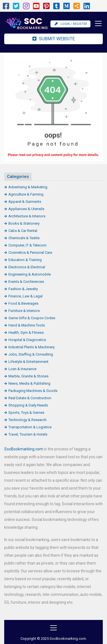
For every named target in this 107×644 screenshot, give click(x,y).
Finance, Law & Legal (25, 296)
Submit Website (54, 39)
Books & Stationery (24, 223)
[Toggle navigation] (97, 23)
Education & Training (25, 260)
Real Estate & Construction (30, 398)
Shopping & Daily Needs (28, 405)
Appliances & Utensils (26, 209)
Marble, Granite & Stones (28, 376)
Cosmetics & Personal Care (30, 252)
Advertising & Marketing (28, 187)
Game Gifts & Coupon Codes (32, 318)
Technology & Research (27, 420)
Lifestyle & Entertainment (28, 362)
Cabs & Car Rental (23, 231)
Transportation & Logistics (30, 427)
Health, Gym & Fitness (26, 332)
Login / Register (71, 24)
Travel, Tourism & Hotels (28, 434)
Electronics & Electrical (27, 267)
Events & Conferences (26, 282)
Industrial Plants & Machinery (32, 347)
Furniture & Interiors (24, 311)
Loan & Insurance (22, 369)
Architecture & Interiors (27, 216)
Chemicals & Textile (24, 238)
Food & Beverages (23, 303)
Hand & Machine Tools (27, 325)
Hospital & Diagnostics (27, 340)
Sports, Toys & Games (26, 413)
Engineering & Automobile (30, 274)
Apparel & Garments (25, 202)
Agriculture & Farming (26, 194)
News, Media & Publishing (29, 383)
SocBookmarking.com (24, 449)
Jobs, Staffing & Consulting (31, 354)
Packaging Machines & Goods (33, 391)
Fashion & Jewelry (23, 289)
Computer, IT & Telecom (27, 245)
